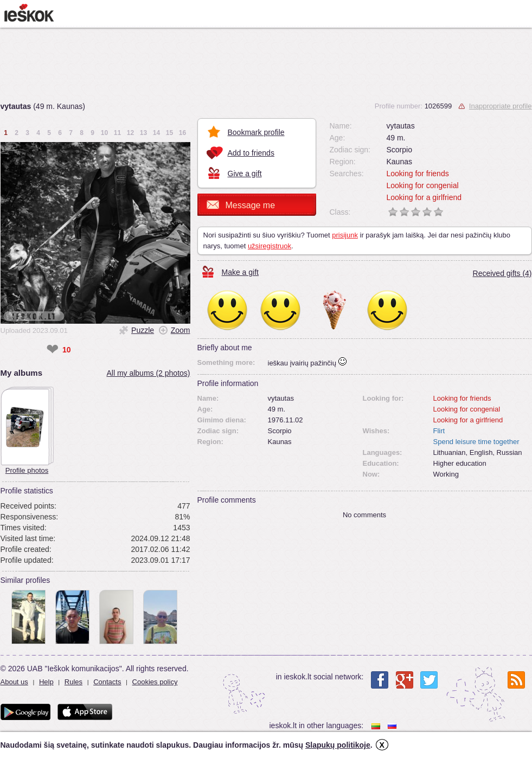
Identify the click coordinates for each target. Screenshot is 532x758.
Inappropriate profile (501, 106)
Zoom (181, 330)
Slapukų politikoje (338, 745)
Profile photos (27, 470)
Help (46, 682)
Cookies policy (155, 682)
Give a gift (245, 174)
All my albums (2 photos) (148, 373)
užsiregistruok (270, 246)
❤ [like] (52, 350)
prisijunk (345, 235)
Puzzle (143, 330)
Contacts (107, 682)
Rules (73, 682)
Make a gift (240, 272)
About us (14, 682)
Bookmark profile (256, 132)
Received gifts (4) (502, 273)
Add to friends (251, 153)
